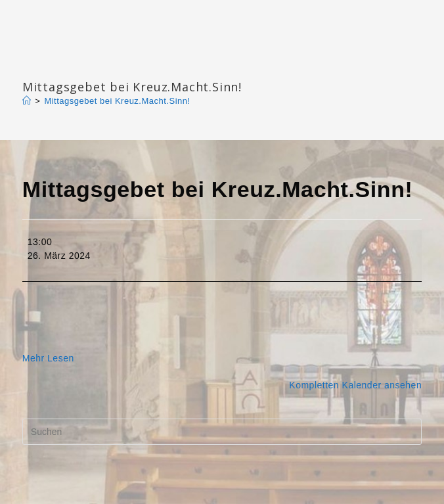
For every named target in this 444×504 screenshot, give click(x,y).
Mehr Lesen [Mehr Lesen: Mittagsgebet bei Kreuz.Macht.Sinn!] (48, 358)
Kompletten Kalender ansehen (355, 385)
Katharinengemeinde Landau (135, 65)
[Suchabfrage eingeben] (222, 432)
